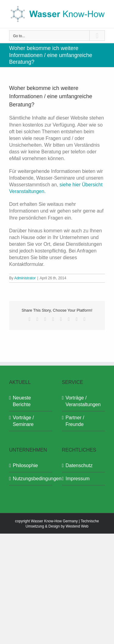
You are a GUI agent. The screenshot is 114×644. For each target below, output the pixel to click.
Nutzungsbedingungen (31, 479)
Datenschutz (79, 465)
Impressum (78, 479)
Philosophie (25, 465)
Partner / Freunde (75, 421)
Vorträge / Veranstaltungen (83, 401)
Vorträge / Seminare (23, 421)
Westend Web (77, 526)
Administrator (25, 278)
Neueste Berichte (22, 401)
